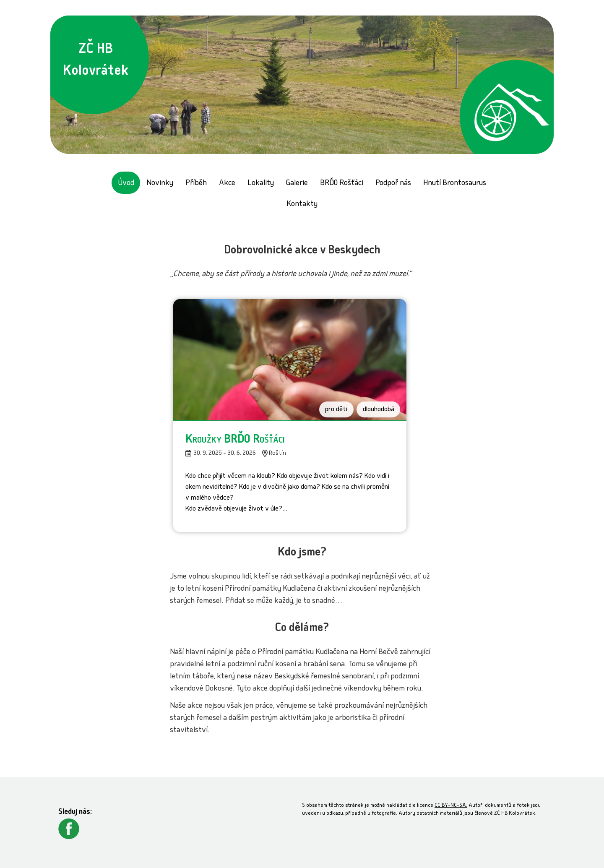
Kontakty (302, 205)
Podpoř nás (393, 184)
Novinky (160, 184)
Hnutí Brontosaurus (455, 184)
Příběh (196, 184)
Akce (227, 184)
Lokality (261, 184)
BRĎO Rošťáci (342, 184)
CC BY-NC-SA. (451, 806)
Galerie (297, 184)
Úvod (126, 184)
